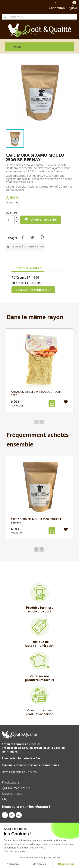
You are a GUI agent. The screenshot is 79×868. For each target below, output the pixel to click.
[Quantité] (10, 220)
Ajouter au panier (41, 220)
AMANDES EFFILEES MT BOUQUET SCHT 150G (36, 393)
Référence (19, 278)
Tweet (32, 237)
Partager (23, 237)
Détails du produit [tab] (28, 268)
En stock (18, 283)
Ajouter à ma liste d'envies (25, 246)
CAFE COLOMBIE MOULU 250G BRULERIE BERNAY (36, 521)
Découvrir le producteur (33, 290)
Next (42, 422)
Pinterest (42, 237)
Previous (36, 422)
